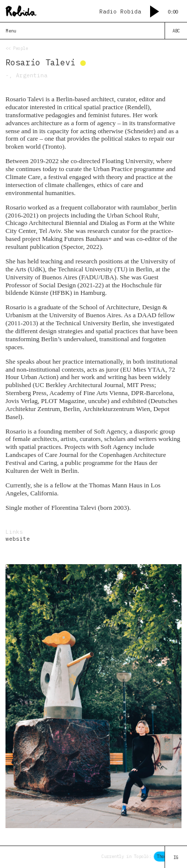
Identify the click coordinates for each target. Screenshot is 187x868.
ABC (176, 31)
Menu (11, 31)
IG (176, 857)
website (18, 539)
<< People (17, 48)
